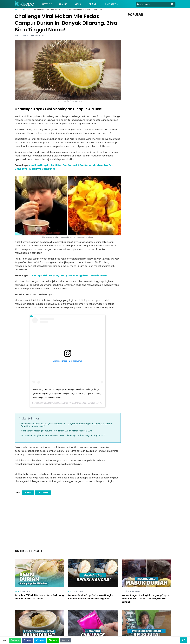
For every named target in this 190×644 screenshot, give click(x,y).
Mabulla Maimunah (37, 36)
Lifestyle (48, 4)
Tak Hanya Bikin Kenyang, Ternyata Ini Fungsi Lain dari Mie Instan (68, 275)
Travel (100, 4)
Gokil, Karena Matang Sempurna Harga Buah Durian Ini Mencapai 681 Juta (57, 431)
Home (17, 9)
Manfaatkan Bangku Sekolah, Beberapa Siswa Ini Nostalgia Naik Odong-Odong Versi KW (63, 435)
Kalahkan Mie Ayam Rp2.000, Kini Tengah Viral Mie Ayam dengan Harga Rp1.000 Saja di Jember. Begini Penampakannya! (67, 425)
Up (183, 640)
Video (84, 4)
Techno (67, 4)
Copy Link (90, 639)
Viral (24, 9)
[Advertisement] (95, 525)
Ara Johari (64, 403)
